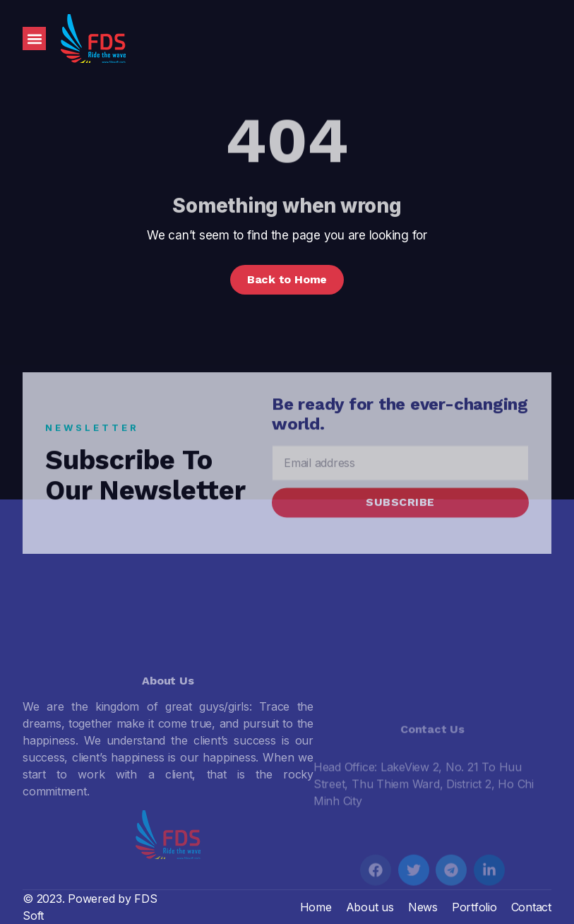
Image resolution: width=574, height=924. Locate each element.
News (423, 907)
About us (370, 907)
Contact (531, 907)
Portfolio (474, 907)
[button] (34, 38)
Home (316, 907)
